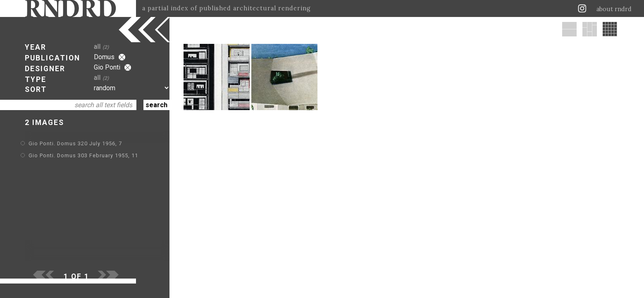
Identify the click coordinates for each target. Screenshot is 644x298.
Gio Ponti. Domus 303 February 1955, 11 (83, 155)
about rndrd (614, 9)
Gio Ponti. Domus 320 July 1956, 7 (75, 143)
